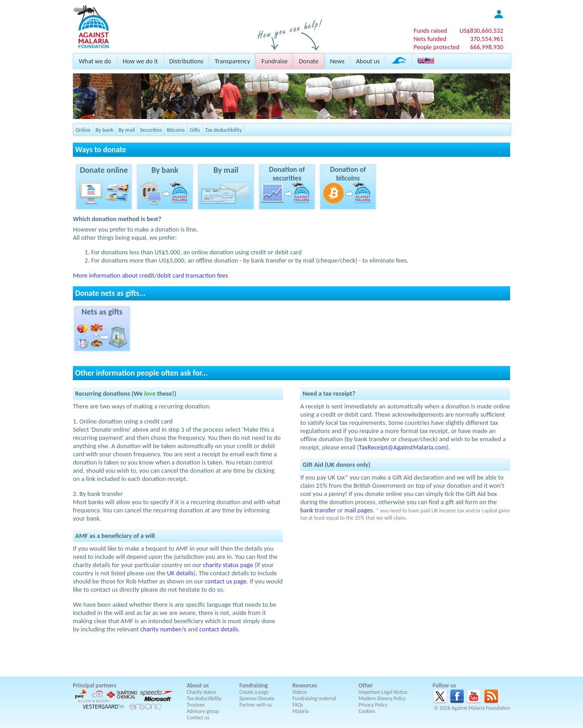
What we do (95, 61)
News (337, 61)
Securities (151, 130)
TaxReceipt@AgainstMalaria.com (403, 447)
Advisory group (203, 711)
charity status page (228, 565)
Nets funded (430, 39)
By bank (105, 130)
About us (368, 61)
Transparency (232, 61)
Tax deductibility (223, 130)
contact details (219, 629)
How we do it (140, 61)
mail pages (358, 510)
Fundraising (254, 685)
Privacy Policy (373, 705)
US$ (481, 31)
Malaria (301, 711)
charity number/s (163, 629)
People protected (437, 47)
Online (83, 130)
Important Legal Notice (383, 692)
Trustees (196, 705)
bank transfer (318, 510)
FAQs (298, 705)
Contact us (198, 718)
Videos (300, 692)
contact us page (226, 581)
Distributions (187, 61)
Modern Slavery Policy (382, 698)
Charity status (201, 692)
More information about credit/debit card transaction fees (151, 275)
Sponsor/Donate (257, 698)
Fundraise (274, 61)
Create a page (254, 692)
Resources (305, 685)
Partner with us (256, 705)
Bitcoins (176, 130)
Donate (309, 61)
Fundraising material (314, 698)
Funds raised (430, 31)
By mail (127, 130)
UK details (180, 573)
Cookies (367, 711)
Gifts (195, 130)
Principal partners (95, 685)
